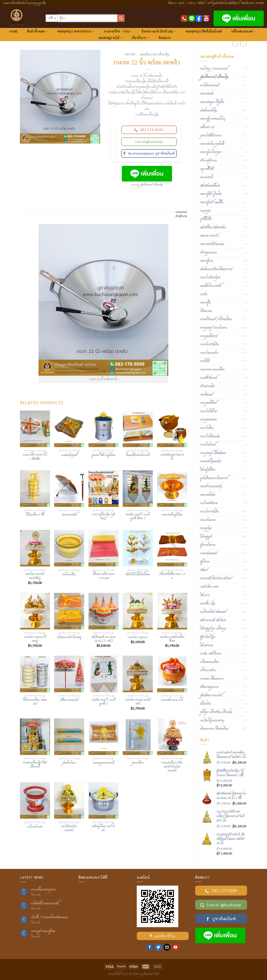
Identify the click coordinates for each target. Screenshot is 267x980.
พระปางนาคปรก (209, 353)
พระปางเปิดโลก (209, 411)
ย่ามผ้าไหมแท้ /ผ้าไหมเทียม (216, 319)
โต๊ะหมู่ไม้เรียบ (208, 470)
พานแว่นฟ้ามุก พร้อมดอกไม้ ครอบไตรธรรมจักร (172, 767)
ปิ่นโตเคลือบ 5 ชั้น (35, 515)
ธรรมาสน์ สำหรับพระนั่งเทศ (216, 579)
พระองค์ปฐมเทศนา (211, 461)
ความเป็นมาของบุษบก (43, 890)
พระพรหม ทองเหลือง (212, 370)
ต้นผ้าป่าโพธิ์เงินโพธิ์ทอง (138, 575)
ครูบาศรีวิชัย (207, 169)
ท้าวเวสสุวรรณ (209, 161)
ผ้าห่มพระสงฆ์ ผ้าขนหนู (69, 638)
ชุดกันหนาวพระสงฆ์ (211, 695)
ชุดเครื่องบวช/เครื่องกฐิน (155, 54)
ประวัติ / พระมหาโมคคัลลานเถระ (50, 918)
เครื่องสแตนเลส (243, 31)
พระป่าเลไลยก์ (208, 445)
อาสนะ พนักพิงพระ (211, 654)
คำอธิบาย (181, 216)
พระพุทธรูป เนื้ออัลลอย (213, 453)
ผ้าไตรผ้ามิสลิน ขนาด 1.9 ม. (172, 576)
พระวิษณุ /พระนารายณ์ (214, 69)
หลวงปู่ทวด (207, 261)
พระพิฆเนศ (207, 395)
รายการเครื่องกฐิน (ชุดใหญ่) (104, 517)
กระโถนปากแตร (35, 827)
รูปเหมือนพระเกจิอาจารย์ (214, 478)
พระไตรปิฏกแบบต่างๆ (212, 721)
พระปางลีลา (207, 428)
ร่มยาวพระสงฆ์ (69, 515)
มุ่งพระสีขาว (138, 763)
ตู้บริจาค (205, 562)
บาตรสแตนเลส (209, 553)
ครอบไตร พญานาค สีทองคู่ (35, 639)
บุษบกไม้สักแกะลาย (211, 136)
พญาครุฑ (206, 211)
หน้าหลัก (130, 54)
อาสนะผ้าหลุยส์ (69, 455)
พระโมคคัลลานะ (209, 503)
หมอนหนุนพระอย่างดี (104, 763)
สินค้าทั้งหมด (37, 31)
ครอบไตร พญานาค (138, 638)
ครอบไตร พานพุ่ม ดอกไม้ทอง (138, 702)
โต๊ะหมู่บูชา (206, 537)
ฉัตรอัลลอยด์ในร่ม (210, 186)
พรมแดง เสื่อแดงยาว (212, 679)
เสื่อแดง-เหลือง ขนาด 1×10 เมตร (104, 576)
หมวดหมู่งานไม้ (110, 38)
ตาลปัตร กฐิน (208, 604)
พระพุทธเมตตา (209, 420)
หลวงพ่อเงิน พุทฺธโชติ (212, 144)
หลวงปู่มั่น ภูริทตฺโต (211, 194)
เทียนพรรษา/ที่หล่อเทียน (214, 729)
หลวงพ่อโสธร (208, 495)
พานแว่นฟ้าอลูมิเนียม (172, 515)
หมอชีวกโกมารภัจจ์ (211, 286)
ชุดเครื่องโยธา (69, 763)
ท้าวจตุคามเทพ (209, 253)
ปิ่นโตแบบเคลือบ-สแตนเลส (35, 702)
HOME (13, 31)
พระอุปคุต (206, 528)
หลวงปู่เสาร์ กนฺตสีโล (212, 202)
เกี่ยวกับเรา (141, 38)
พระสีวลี (205, 361)
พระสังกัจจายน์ (209, 378)
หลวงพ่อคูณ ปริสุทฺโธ (212, 102)
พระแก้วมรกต (208, 520)
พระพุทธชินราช (209, 336)
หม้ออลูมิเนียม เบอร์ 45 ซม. (104, 829)
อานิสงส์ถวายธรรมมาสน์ (45, 904)
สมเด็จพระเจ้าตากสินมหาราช (216, 269)
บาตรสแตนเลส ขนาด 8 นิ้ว (172, 457)
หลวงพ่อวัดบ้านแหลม (212, 244)
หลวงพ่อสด (207, 94)
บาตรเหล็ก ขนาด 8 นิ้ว (172, 700)
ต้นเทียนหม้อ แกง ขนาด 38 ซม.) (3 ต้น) (104, 639)
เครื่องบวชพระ (208, 670)
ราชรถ (204, 294)
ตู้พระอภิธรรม (208, 545)
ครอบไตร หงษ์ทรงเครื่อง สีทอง (172, 639)
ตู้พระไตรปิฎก (208, 637)
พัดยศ (204, 570)
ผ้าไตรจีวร (206, 704)
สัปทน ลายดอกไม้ (69, 700)
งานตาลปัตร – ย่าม (118, 31)
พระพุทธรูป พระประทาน (76, 31)
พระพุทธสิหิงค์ (209, 403)
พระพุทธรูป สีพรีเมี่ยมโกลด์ (204, 31)
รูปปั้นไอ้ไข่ (206, 219)
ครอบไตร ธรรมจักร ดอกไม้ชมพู (35, 576)
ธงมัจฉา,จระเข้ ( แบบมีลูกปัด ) (103, 702)
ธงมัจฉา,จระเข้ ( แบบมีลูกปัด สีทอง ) (138, 517)
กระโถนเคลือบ (69, 575)
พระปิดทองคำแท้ (210, 86)
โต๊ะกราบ (205, 595)
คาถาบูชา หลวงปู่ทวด (43, 931)
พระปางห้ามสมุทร (211, 278)
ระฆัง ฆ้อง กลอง (210, 587)
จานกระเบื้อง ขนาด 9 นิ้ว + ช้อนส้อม (35, 457)
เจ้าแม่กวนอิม (208, 386)
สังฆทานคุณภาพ (210, 687)
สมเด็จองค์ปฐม (209, 111)
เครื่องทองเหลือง (210, 662)
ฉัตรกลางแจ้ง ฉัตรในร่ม (159, 31)
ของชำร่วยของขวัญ (211, 487)
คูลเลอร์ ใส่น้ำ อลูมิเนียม (103, 455)
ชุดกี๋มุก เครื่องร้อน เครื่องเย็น (216, 712)
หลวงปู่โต (206, 303)
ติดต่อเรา (165, 38)
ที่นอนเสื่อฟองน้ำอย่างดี (138, 455)
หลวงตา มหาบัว (209, 236)
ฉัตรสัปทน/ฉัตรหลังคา (213, 228)
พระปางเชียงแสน (210, 437)
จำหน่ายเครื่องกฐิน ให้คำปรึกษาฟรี (35, 765)
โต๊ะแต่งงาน (207, 645)
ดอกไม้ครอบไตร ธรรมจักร (69, 829)
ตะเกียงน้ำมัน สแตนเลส (213, 612)
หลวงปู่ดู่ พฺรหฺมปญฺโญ (213, 119)
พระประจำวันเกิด (210, 344)
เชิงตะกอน (206, 311)
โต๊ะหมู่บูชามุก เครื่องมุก (213, 629)
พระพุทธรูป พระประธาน (214, 328)
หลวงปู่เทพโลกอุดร (211, 152)
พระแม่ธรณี (207, 177)
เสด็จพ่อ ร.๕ (207, 127)
